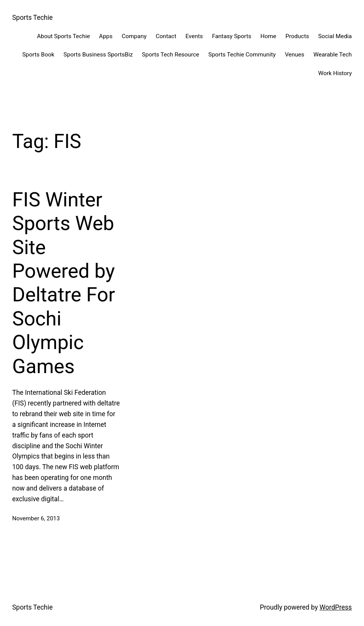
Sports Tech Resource (170, 55)
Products (297, 36)
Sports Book (38, 55)
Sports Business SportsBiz (98, 55)
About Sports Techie (63, 36)
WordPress (336, 607)
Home (268, 36)
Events (194, 36)
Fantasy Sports (232, 36)
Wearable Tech (333, 55)
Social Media (335, 36)
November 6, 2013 (36, 518)
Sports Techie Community (242, 55)
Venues (294, 55)
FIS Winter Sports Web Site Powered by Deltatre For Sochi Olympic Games (64, 283)
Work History (335, 73)
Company (134, 36)
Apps (106, 36)
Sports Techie (32, 18)
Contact (166, 36)
